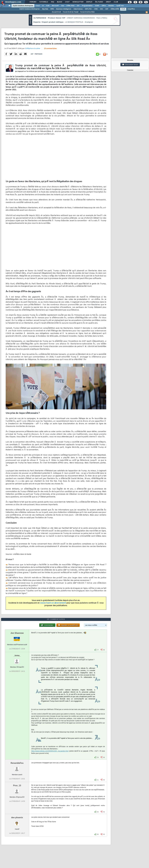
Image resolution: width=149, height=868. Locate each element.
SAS (101, 9)
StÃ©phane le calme (32, 49)
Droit (108, 2)
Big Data (45, 9)
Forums (33, 2)
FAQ (52, 2)
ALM (48, 6)
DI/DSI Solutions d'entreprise (23, 6)
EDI (78, 6)
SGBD (97, 6)
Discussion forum (130, 65)
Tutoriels (44, 2)
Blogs (60, 2)
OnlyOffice (131, 9)
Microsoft (55, 6)
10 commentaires (50, 49)
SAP (107, 9)
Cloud (38, 6)
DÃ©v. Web (70, 6)
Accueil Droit (56, 12)
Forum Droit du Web (87, 12)
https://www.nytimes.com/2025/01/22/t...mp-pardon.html (50, 751)
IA (43, 6)
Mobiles (111, 6)
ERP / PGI (88, 9)
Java (62, 6)
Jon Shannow (17, 633)
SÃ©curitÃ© (115, 9)
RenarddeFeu (17, 763)
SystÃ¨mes (120, 6)
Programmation (87, 6)
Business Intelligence (64, 9)
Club (116, 2)
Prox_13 (17, 785)
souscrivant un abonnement (53, 603)
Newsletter (78, 2)
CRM (96, 9)
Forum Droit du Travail (71, 12)
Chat (67, 2)
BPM (52, 9)
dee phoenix (17, 817)
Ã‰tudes (99, 2)
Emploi (89, 2)
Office (104, 6)
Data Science (78, 9)
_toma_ (17, 655)
